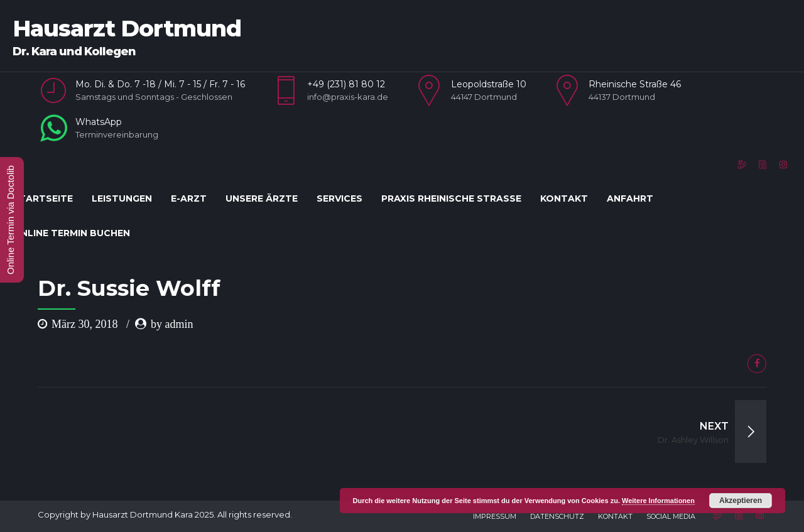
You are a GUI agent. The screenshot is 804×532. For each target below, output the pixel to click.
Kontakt (564, 198)
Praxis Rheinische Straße (451, 198)
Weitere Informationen (658, 501)
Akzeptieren (741, 501)
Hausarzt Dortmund (127, 28)
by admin (172, 324)
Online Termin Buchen (71, 233)
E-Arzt (189, 198)
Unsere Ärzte (262, 198)
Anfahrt (630, 198)
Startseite (43, 198)
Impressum (495, 516)
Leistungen (122, 198)
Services (340, 198)
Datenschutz (557, 516)
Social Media (671, 516)
